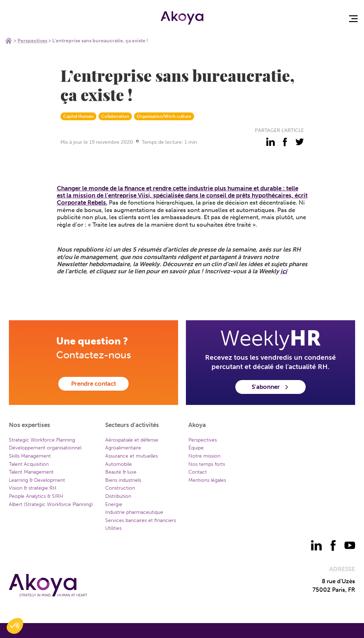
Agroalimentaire (123, 448)
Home (9, 41)
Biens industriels (123, 480)
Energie (114, 504)
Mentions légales (207, 480)
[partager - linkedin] (271, 142)
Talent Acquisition (29, 464)
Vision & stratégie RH (33, 488)
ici (284, 271)
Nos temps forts (207, 464)
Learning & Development (37, 480)
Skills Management (30, 456)
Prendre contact (93, 384)
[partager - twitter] (300, 142)
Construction (120, 488)
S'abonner (271, 387)
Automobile (119, 464)
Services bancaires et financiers (141, 520)
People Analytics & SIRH (36, 496)
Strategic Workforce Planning (42, 440)
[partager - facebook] (285, 142)
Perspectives (32, 41)
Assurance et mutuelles (132, 456)
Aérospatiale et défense (132, 440)
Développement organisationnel (45, 448)
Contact (198, 472)
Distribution (118, 496)
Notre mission (204, 456)
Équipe (196, 448)
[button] (15, 626)
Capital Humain (78, 116)
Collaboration (115, 116)
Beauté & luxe (121, 472)
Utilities (113, 528)
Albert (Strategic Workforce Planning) (51, 504)
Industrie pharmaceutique (134, 512)
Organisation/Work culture (164, 116)
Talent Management (31, 472)
